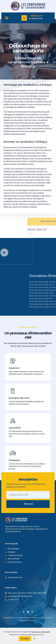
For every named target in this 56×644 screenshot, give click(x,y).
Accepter (25, 639)
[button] (7, 18)
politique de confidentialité (41, 632)
